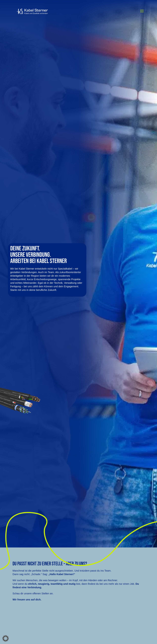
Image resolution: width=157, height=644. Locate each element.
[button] (6, 638)
